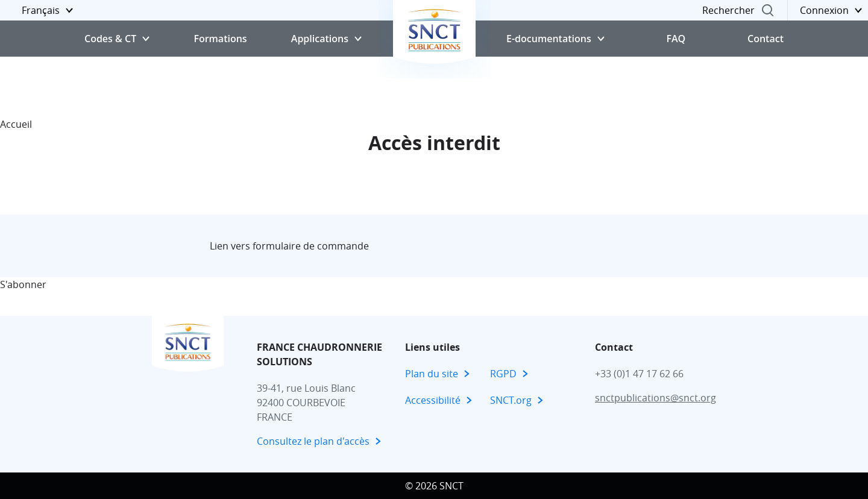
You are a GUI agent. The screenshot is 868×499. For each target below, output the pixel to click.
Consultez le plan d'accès (313, 441)
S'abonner (23, 284)
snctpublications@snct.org (656, 398)
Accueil (16, 124)
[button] (39, 10)
